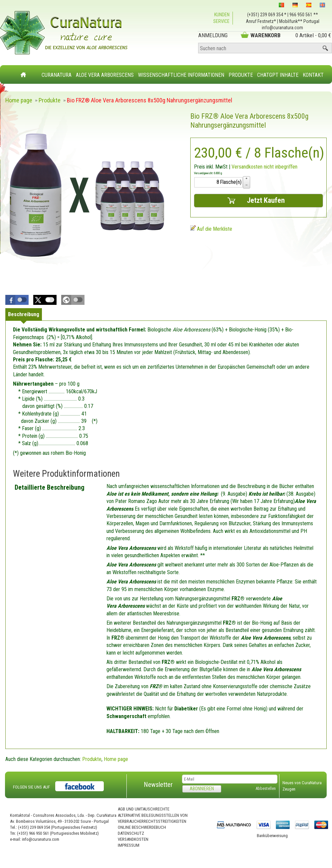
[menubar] (183, 72)
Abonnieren (202, 789)
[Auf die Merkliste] (211, 229)
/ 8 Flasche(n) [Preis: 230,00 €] (259, 153)
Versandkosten (133, 839)
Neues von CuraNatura (302, 783)
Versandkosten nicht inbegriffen (264, 167)
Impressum (129, 845)
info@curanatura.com (282, 28)
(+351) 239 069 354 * (267, 15)
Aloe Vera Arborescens (105, 75)
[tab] (24, 314)
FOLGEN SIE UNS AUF (31, 787)
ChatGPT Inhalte (278, 75)
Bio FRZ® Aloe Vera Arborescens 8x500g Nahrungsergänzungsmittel (249, 121)
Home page (116, 759)
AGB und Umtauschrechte (144, 809)
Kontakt (313, 75)
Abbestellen (266, 788)
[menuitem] (57, 71)
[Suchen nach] (265, 48)
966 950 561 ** (304, 15)
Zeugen (289, 789)
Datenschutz (131, 833)
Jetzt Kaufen (255, 200)
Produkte (241, 75)
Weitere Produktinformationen (66, 474)
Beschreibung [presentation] (24, 314)
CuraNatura (57, 75)
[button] (17, 300)
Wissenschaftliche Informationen (181, 75)
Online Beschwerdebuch (142, 827)
